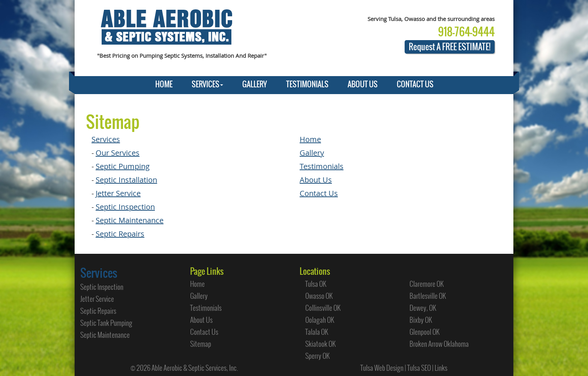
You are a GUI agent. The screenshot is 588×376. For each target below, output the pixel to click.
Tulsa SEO (419, 368)
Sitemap (201, 344)
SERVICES (207, 84)
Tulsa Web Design (382, 368)
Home (310, 139)
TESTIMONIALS (307, 84)
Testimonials (322, 166)
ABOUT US (363, 84)
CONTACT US (415, 84)
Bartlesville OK (428, 296)
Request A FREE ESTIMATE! (450, 47)
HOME (164, 84)
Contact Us (319, 193)
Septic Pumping (123, 166)
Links (441, 368)
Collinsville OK (323, 308)
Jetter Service (118, 193)
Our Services (118, 153)
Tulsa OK (316, 284)
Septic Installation (126, 180)
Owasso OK (319, 296)
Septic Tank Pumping (106, 323)
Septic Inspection (125, 207)
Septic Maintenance (130, 220)
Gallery (312, 153)
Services (106, 139)
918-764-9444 (466, 32)
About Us (316, 180)
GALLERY (255, 84)
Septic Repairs (120, 234)
